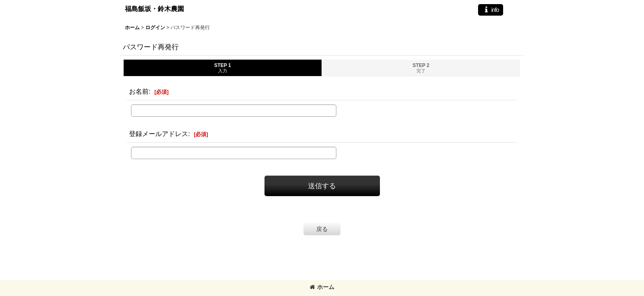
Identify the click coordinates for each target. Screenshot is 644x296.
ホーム (322, 287)
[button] (491, 10)
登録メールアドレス (159, 134)
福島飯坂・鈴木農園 (154, 9)
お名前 (139, 91)
